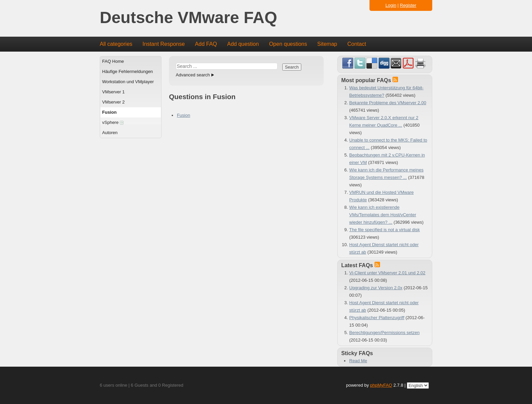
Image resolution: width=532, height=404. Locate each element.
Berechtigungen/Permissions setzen (384, 333)
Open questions (288, 44)
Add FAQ (206, 44)
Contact (357, 44)
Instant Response (164, 44)
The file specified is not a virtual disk (384, 230)
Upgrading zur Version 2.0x (376, 288)
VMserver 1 (113, 92)
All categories (116, 44)
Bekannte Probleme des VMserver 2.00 (388, 103)
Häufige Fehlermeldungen (128, 71)
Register (408, 5)
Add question (243, 44)
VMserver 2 (113, 102)
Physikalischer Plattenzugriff (377, 318)
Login (391, 5)
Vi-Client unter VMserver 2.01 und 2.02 (387, 273)
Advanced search (193, 75)
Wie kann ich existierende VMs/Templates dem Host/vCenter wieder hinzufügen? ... (383, 215)
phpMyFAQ (381, 385)
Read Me (358, 361)
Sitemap (327, 44)
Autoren (110, 133)
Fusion (109, 112)
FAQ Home (113, 61)
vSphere (113, 122)
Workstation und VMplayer (128, 82)
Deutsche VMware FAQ (188, 18)
